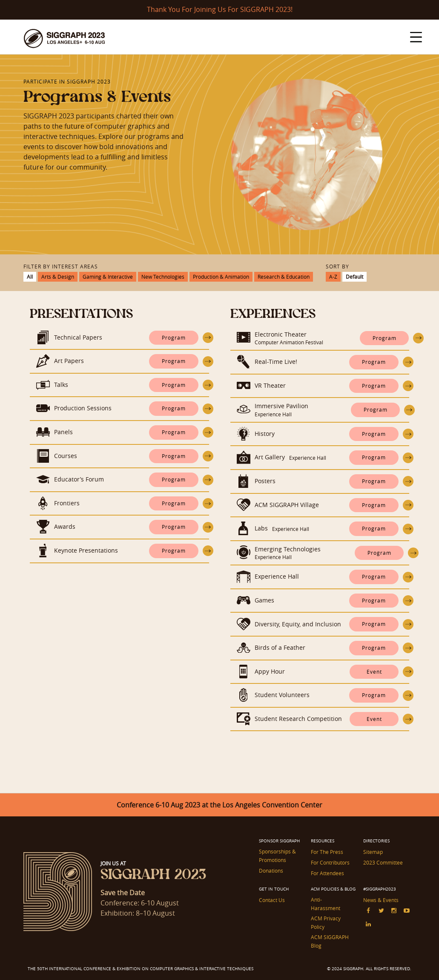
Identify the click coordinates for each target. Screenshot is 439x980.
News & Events (381, 900)
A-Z (333, 277)
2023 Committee (383, 862)
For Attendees (327, 873)
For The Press (327, 852)
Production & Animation (221, 277)
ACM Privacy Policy (326, 922)
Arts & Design (58, 277)
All (30, 277)
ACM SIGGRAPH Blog (330, 941)
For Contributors (330, 862)
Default (354, 277)
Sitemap (373, 852)
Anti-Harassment (326, 904)
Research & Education (284, 277)
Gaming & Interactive (108, 277)
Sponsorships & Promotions (277, 856)
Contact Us (272, 900)
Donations (271, 870)
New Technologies (163, 277)
